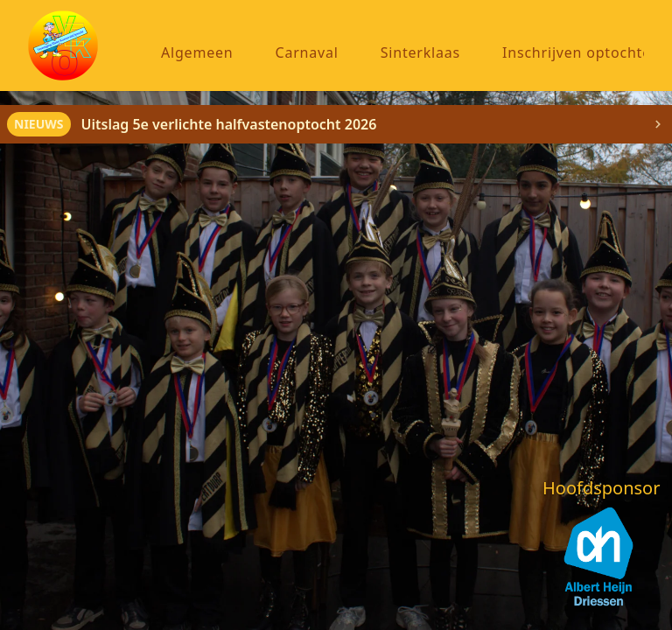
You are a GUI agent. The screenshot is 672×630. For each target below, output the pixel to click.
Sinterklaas (420, 52)
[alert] (336, 124)
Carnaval (307, 52)
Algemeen (197, 52)
